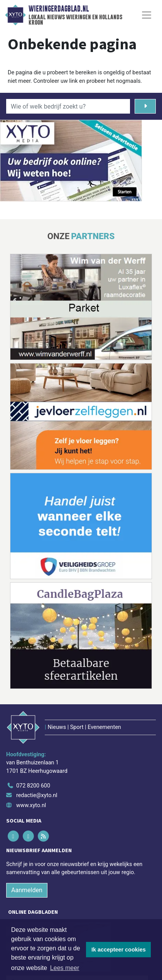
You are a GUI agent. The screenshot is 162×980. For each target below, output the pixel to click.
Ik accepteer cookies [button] (119, 950)
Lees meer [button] (65, 968)
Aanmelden (27, 890)
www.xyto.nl (31, 805)
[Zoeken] (145, 106)
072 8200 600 (33, 786)
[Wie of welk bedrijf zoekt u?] (68, 106)
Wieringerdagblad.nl (59, 9)
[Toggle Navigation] (147, 15)
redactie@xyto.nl (37, 795)
